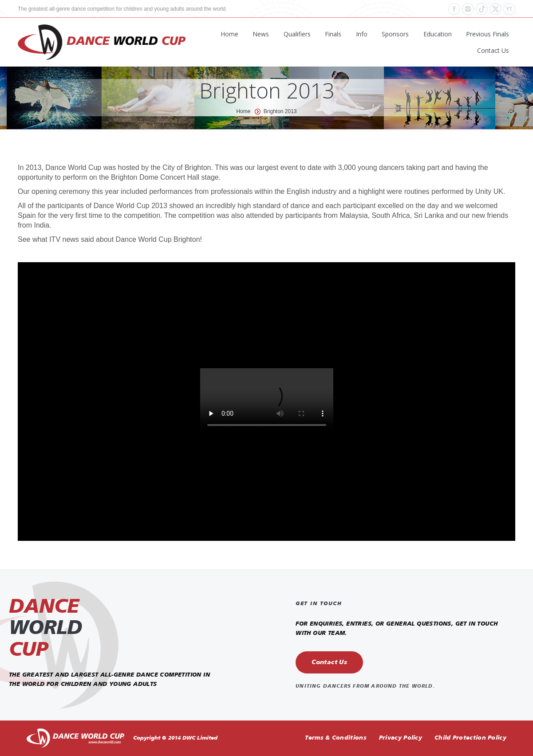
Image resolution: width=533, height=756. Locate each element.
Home (243, 111)
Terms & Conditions (336, 738)
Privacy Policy (401, 738)
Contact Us (329, 662)
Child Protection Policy (470, 738)
